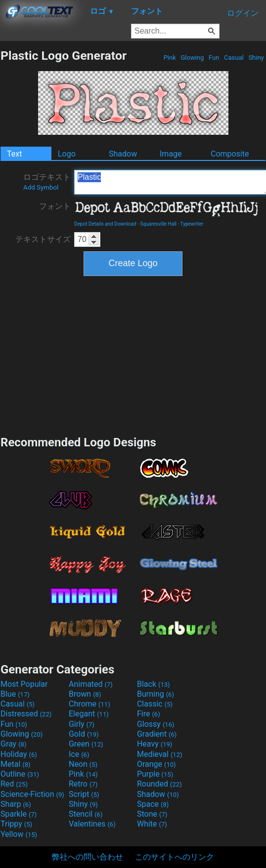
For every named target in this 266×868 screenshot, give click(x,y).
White (152, 824)
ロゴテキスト (47, 182)
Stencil (86, 814)
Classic (155, 704)
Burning (155, 694)
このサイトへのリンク (175, 857)
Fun (214, 58)
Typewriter (192, 224)
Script (84, 794)
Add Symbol (41, 187)
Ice (79, 754)
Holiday (19, 754)
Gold (84, 734)
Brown (85, 694)
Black (154, 684)
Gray (13, 744)
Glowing (192, 58)
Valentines (92, 824)
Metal (16, 764)
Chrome (89, 704)
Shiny (256, 58)
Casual (234, 58)
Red (14, 784)
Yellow (19, 834)
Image (171, 154)
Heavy (155, 744)
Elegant (89, 714)
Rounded (159, 784)
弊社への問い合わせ (88, 857)
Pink (170, 58)
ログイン (243, 13)
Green (86, 744)
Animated (91, 684)
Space (153, 804)
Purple (155, 774)
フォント (55, 206)
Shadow (123, 154)
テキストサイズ (43, 239)
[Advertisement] (133, 355)
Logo (67, 154)
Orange (156, 764)
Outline (20, 774)
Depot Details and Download (105, 224)
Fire (149, 714)
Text (14, 154)
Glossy (156, 724)
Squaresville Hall (158, 224)
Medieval (160, 754)
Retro (83, 784)
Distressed (26, 714)
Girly (82, 724)
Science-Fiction (32, 794)
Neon (83, 764)
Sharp (16, 804)
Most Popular (24, 684)
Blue (15, 694)
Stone (152, 814)
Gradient (157, 734)
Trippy (16, 824)
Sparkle (19, 814)
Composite (230, 154)
